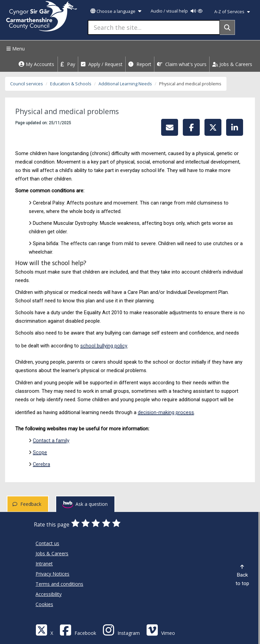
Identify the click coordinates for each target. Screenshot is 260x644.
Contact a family (51, 441)
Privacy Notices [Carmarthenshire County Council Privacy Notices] (52, 574)
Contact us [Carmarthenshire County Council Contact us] (47, 543)
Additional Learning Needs (125, 84)
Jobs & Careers (232, 64)
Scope (40, 452)
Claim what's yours (182, 64)
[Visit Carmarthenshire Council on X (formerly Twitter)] (44, 630)
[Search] (227, 27)
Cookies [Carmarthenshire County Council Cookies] (44, 604)
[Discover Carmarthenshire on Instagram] (121, 630)
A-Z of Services (232, 12)
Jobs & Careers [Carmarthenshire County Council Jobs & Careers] (52, 553)
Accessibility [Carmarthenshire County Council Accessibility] (49, 594)
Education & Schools (71, 84)
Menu (15, 49)
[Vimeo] (161, 630)
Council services (27, 84)
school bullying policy (104, 346)
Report (140, 64)
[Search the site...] (154, 27)
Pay (68, 64)
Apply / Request (102, 64)
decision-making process (166, 412)
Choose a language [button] (116, 11)
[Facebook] (78, 630)
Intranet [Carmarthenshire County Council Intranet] (44, 564)
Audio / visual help (177, 11)
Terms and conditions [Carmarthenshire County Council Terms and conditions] (59, 584)
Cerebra (41, 464)
